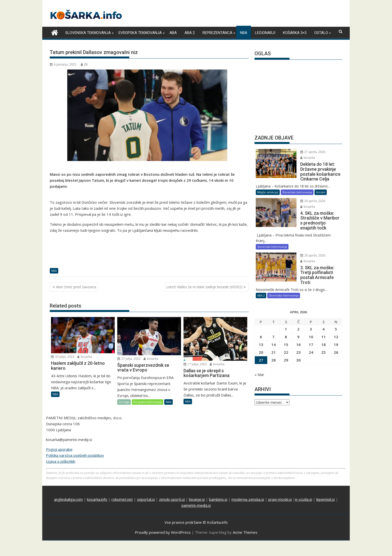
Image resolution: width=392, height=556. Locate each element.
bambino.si (218, 495)
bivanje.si (197, 495)
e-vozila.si (303, 495)
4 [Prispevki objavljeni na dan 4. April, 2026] (323, 324)
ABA (173, 33)
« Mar (259, 369)
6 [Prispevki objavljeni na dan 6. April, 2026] (261, 332)
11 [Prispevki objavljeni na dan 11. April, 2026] (323, 332)
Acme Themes (245, 528)
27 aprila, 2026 (309, 152)
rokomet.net (122, 495)
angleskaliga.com (68, 495)
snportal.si (146, 495)
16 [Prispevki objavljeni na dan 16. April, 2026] (298, 339)
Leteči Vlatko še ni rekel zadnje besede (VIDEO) (204, 287)
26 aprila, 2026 (309, 201)
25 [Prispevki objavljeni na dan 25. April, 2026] (323, 347)
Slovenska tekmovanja (88, 33)
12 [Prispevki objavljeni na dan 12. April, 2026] (336, 332)
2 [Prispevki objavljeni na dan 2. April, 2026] (298, 324)
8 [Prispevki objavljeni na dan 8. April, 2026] (286, 332)
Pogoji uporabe (59, 445)
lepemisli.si (325, 495)
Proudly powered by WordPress (163, 528)
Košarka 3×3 (295, 33)
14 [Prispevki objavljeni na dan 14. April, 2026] (273, 339)
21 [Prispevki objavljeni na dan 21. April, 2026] (273, 347)
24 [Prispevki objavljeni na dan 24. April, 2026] (311, 347)
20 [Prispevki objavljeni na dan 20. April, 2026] (261, 347)
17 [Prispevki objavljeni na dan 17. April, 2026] (311, 339)
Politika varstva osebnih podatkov (75, 451)
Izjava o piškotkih (61, 457)
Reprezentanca (217, 33)
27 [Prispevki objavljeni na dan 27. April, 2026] (261, 355)
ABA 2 (190, 33)
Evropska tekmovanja (140, 33)
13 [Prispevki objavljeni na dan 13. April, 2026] (261, 339)
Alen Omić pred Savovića (76, 287)
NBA (244, 33)
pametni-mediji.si (196, 501)
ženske (321, 192)
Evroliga (124, 402)
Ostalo (321, 33)
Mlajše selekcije (268, 192)
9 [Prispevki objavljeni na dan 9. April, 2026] (298, 332)
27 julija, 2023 (129, 358)
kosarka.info (97, 495)
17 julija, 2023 (195, 364)
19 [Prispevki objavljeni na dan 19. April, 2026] (336, 339)
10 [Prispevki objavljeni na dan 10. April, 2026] (311, 332)
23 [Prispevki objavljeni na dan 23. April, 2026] (298, 347)
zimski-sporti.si (172, 495)
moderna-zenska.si (248, 495)
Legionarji (265, 33)
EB (84, 64)
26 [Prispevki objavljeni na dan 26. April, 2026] (336, 347)
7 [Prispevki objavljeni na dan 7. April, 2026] (273, 332)
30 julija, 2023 (63, 357)
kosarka (85, 357)
